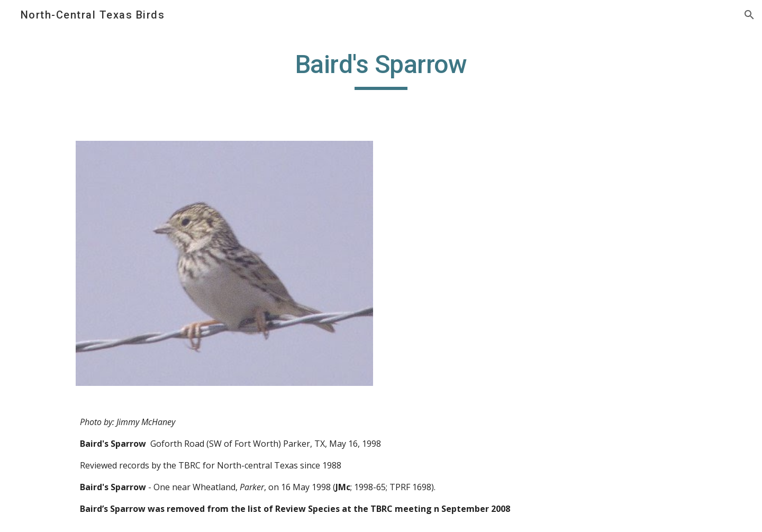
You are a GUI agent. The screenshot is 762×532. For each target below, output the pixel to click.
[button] (749, 15)
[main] (381, 69)
